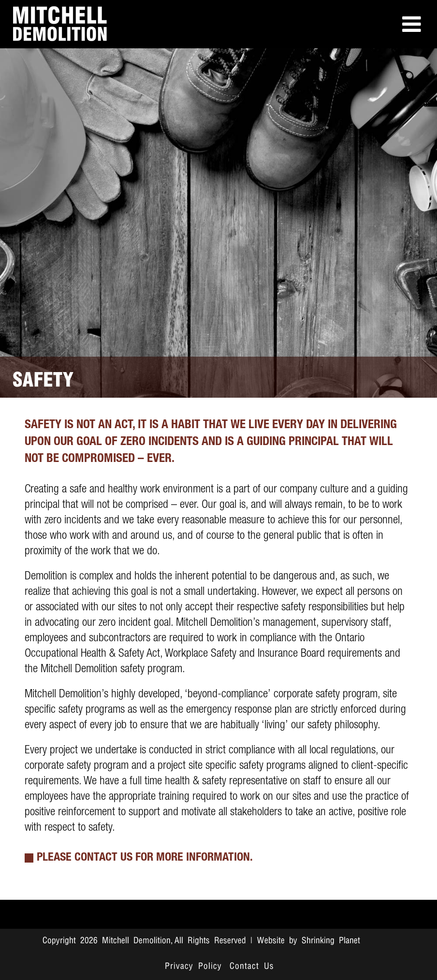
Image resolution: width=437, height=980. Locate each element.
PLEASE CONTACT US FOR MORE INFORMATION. (145, 858)
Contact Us (252, 966)
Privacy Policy (193, 966)
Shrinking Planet (331, 941)
